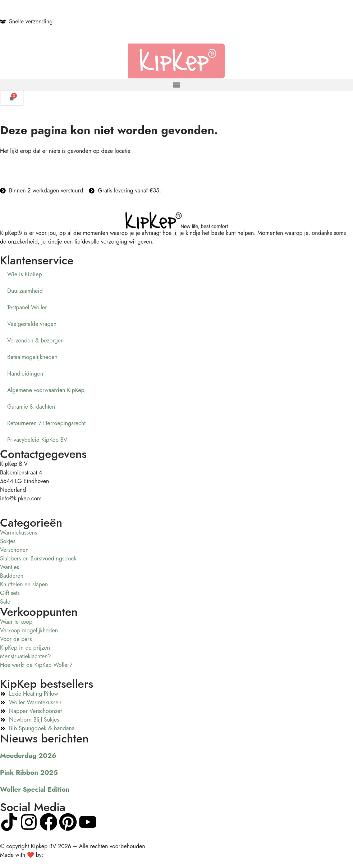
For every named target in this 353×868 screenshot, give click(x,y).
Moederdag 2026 (28, 756)
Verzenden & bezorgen (35, 340)
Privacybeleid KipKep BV (37, 440)
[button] (176, 85)
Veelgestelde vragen (32, 324)
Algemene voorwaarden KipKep (46, 390)
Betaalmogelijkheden (32, 357)
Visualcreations (63, 855)
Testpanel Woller (27, 307)
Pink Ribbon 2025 (29, 772)
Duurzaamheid (25, 291)
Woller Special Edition (35, 789)
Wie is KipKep (25, 274)
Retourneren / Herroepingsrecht (46, 423)
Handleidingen (25, 374)
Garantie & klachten (31, 407)
